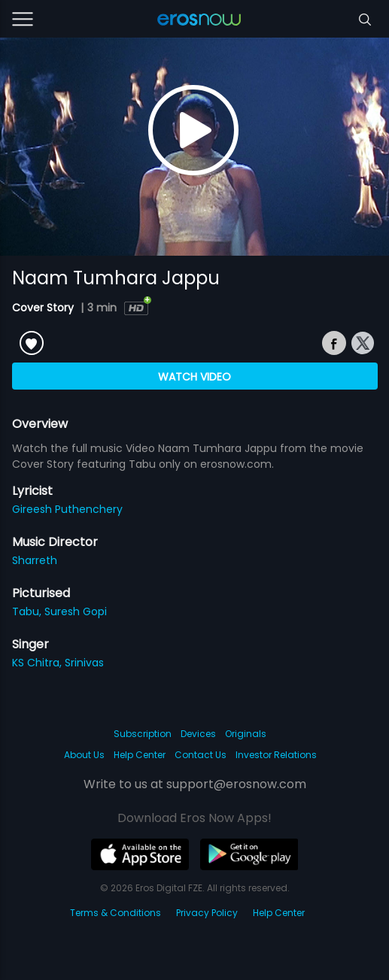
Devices (198, 734)
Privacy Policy (207, 913)
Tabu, (28, 611)
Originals (246, 734)
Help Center (140, 755)
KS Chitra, (38, 663)
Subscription (143, 734)
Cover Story (44, 308)
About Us (84, 755)
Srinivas (84, 663)
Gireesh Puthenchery (67, 509)
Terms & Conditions (115, 913)
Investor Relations (276, 755)
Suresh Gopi (76, 611)
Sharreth (35, 560)
